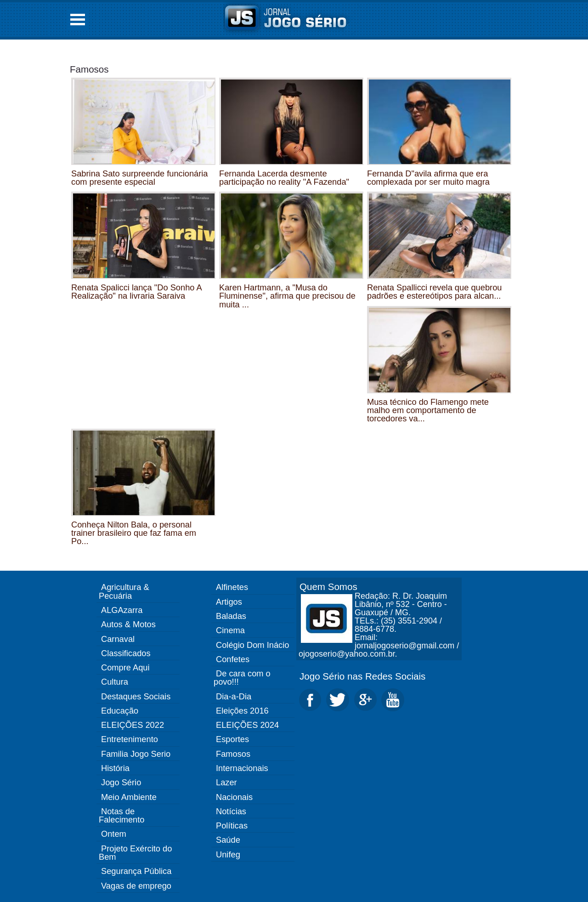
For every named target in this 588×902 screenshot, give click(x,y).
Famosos (89, 69)
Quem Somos (328, 587)
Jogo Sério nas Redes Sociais (362, 676)
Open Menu (78, 20)
